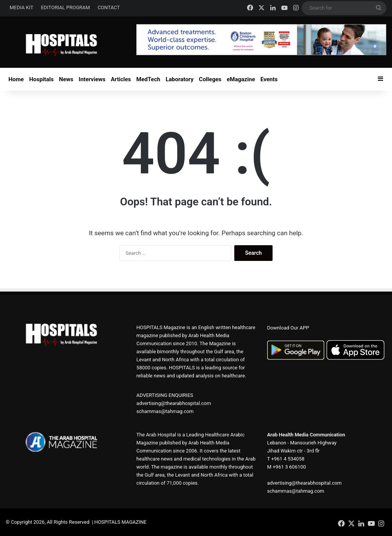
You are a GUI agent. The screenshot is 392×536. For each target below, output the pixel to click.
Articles (121, 79)
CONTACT (109, 7)
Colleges (210, 79)
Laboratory (180, 79)
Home (16, 79)
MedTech (148, 79)
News (66, 79)
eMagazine (241, 79)
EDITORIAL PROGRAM (65, 7)
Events (269, 79)
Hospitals (41, 79)
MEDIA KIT (21, 7)
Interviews (92, 79)
